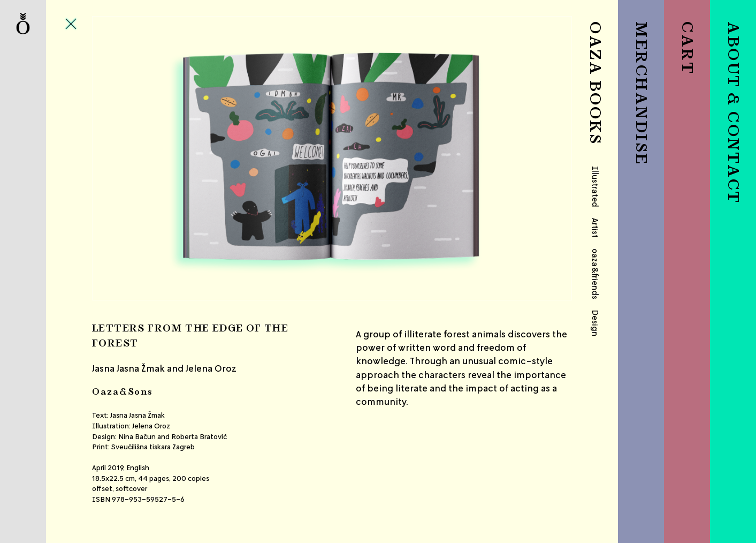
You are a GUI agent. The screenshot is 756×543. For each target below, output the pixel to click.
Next (492, 158)
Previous (172, 158)
